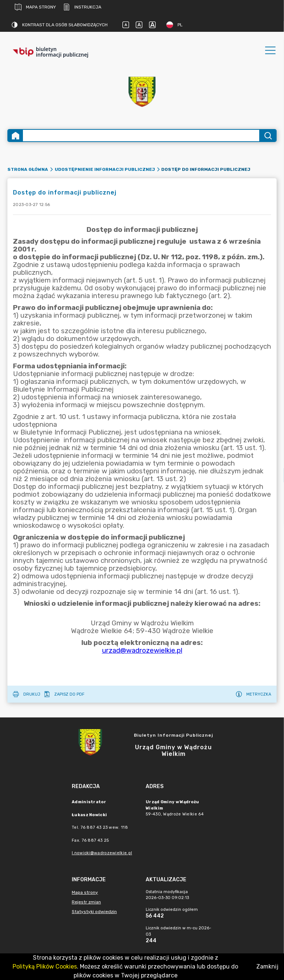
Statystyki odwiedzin (94, 912)
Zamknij (267, 967)
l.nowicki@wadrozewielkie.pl (102, 853)
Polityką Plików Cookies (45, 967)
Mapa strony (35, 7)
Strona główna (28, 169)
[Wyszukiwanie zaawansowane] (141, 136)
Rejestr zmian (86, 902)
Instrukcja (82, 7)
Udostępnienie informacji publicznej (105, 169)
